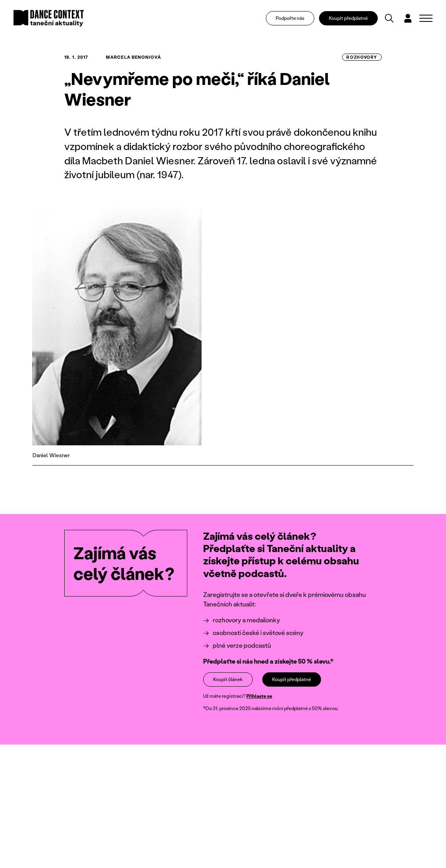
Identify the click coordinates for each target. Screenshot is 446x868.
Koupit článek (228, 679)
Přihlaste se (259, 696)
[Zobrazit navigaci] (426, 18)
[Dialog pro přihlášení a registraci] (408, 18)
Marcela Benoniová (134, 57)
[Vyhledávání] (389, 18)
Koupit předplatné (348, 18)
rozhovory (362, 57)
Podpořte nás (290, 18)
